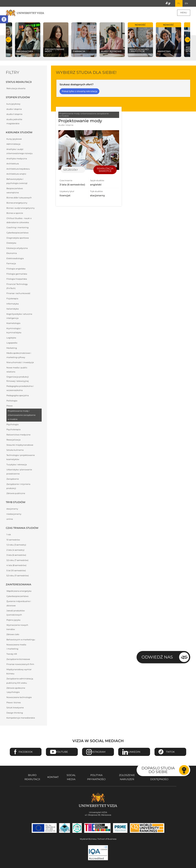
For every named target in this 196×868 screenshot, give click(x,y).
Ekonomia (12, 254)
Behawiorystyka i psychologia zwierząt (17, 181)
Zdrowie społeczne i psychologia (16, 690)
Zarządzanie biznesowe (18, 659)
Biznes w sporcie (15, 213)
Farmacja (11, 264)
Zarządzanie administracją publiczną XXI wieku (20, 681)
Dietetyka (11, 243)
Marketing (12, 348)
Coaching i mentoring (17, 228)
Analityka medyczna (17, 159)
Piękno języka (13, 620)
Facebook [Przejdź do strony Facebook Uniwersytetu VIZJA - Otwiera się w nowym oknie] (26, 752)
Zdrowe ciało (13, 635)
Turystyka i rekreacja (17, 465)
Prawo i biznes (14, 703)
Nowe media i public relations (17, 370)
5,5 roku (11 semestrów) (18, 576)
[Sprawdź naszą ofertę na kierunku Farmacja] (84, 40)
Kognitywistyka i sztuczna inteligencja (19, 316)
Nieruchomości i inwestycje (20, 363)
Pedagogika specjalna (18, 396)
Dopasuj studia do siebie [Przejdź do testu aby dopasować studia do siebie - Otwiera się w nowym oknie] (158, 770)
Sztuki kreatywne (15, 708)
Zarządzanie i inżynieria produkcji (18, 487)
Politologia (12, 401)
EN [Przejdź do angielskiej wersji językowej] (186, 4)
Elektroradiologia (15, 259)
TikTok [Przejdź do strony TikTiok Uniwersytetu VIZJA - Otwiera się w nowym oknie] (170, 752)
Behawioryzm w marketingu (21, 640)
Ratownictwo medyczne (18, 435)
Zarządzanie (13, 479)
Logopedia (12, 343)
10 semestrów (13, 540)
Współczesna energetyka (19, 591)
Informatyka (13, 304)
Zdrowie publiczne (16, 494)
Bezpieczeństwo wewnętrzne (15, 191)
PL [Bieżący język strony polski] (178, 4)
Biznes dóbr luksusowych (19, 198)
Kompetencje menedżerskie (21, 718)
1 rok (9, 535)
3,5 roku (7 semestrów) (17, 561)
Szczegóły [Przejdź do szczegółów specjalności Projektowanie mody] (71, 170)
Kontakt (53, 777)
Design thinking (15, 713)
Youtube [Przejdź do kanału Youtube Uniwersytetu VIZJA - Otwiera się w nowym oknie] (62, 752)
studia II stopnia (14, 114)
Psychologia (12, 425)
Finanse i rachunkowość (18, 294)
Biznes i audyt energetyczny (21, 208)
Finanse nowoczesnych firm (20, 665)
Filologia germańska (17, 274)
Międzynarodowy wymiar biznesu (19, 672)
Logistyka (11, 338)
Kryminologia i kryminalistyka (14, 331)
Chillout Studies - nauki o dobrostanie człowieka (19, 221)
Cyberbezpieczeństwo (17, 233)
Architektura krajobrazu (18, 169)
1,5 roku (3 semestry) (16, 545)
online (10, 519)
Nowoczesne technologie (19, 698)
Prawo (9, 406)
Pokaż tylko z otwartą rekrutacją (79, 92)
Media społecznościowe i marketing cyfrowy (19, 355)
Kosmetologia (13, 324)
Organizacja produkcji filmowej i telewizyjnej (18, 379)
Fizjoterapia (12, 299)
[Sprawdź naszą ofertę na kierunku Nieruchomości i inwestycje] (140, 40)
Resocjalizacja (13, 440)
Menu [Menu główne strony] (184, 13)
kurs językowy (13, 104)
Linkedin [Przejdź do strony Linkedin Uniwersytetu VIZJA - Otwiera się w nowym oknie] (134, 752)
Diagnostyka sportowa (18, 238)
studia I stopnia (14, 109)
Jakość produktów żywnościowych (16, 613)
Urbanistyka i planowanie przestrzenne (19, 472)
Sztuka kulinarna (15, 450)
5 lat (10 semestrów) (16, 571)
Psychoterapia (13, 430)
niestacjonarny (14, 514)
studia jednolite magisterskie (14, 122)
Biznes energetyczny (17, 203)
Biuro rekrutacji (32, 777)
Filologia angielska (16, 269)
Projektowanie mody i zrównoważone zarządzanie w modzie (22, 415)
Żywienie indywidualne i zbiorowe (19, 604)
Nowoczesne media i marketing (16, 647)
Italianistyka (13, 309)
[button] (4, 19)
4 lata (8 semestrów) (16, 566)
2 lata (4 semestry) (15, 550)
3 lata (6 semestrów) (16, 555)
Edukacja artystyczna (17, 248)
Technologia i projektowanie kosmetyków (21, 458)
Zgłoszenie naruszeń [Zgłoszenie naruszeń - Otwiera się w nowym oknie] (127, 777)
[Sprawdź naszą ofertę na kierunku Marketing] (168, 40)
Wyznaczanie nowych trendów (17, 627)
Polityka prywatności (96, 777)
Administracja (13, 144)
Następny (188, 40)
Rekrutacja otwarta (16, 89)
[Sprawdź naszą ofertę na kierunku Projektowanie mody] (56, 40)
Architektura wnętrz (16, 174)
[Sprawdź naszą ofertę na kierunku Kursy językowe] (112, 40)
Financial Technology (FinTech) (17, 287)
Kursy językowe (14, 139)
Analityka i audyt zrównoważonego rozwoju (20, 152)
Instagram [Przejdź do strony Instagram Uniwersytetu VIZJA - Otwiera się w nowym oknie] (98, 752)
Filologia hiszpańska (17, 279)
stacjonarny (12, 509)
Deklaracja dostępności (159, 777)
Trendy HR (12, 654)
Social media (71, 777)
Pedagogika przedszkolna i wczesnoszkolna (20, 389)
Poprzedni (8, 40)
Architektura (13, 164)
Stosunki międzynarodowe (20, 445)
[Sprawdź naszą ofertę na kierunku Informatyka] (28, 40)
